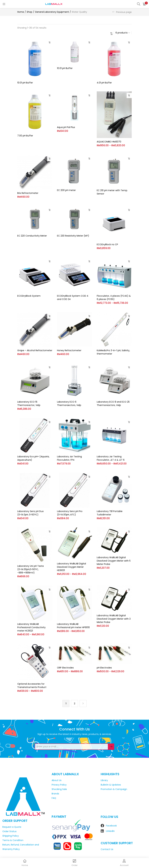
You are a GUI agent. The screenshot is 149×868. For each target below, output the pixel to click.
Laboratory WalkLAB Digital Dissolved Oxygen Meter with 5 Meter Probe (114, 561)
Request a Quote (12, 827)
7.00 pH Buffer (25, 135)
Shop (29, 12)
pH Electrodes (104, 667)
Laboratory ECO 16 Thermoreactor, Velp (29, 403)
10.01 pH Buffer (25, 82)
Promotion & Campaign (114, 789)
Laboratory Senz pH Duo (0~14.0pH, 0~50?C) (30, 513)
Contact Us (107, 849)
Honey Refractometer (69, 350)
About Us (57, 780)
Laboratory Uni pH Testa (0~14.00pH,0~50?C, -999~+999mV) (30, 569)
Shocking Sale (59, 789)
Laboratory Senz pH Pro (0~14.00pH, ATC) (70, 513)
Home (21, 12)
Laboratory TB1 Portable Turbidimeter (110, 513)
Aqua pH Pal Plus (66, 127)
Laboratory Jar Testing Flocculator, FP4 (69, 458)
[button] (144, 4)
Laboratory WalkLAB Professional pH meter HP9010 (73, 625)
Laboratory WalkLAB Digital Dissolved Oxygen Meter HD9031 (71, 567)
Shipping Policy (11, 835)
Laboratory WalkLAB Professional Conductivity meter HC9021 (31, 627)
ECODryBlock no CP (107, 244)
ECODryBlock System (29, 296)
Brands (55, 793)
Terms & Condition (13, 840)
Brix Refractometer (28, 193)
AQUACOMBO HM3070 (109, 141)
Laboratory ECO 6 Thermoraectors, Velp (69, 403)
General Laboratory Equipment (52, 12)
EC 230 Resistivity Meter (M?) (73, 236)
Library (104, 780)
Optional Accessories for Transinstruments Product (32, 685)
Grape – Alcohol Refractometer (35, 350)
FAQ (54, 798)
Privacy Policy (59, 784)
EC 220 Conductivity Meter (32, 236)
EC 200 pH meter (66, 190)
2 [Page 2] (75, 703)
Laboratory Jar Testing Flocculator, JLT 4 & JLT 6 (111, 458)
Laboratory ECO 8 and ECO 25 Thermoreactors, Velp (113, 403)
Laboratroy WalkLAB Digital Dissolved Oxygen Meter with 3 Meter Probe (114, 619)
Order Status (9, 831)
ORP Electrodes (65, 667)
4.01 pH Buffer (104, 82)
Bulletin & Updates (111, 784)
